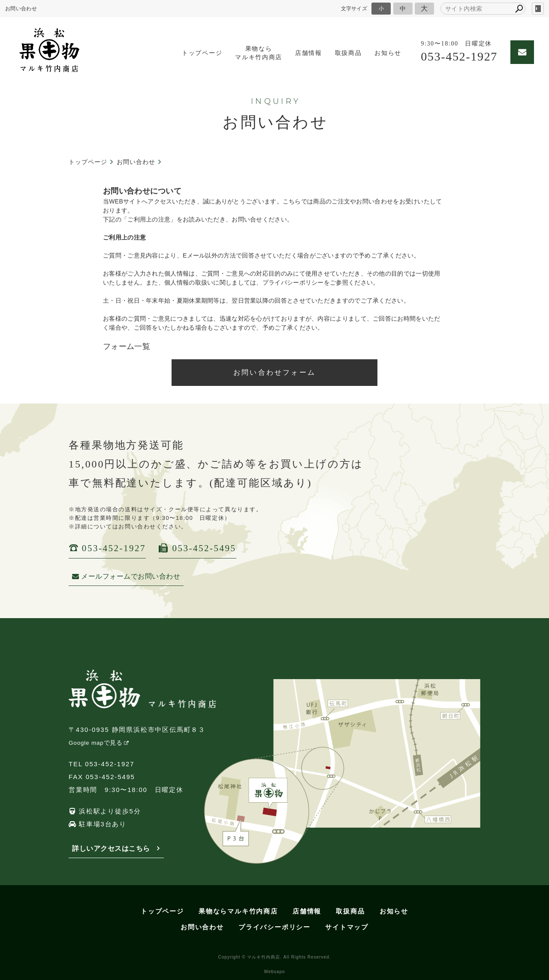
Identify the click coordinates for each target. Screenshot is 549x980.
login (538, 9)
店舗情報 (302, 53)
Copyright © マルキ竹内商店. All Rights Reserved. (275, 957)
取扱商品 (342, 53)
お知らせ (381, 53)
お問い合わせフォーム (274, 372)
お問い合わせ (202, 927)
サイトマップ (347, 927)
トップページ (195, 53)
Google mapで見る (96, 743)
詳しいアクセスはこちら (111, 848)
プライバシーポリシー (274, 927)
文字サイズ (354, 8)
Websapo (274, 972)
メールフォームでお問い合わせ (126, 576)
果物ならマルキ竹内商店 (252, 53)
